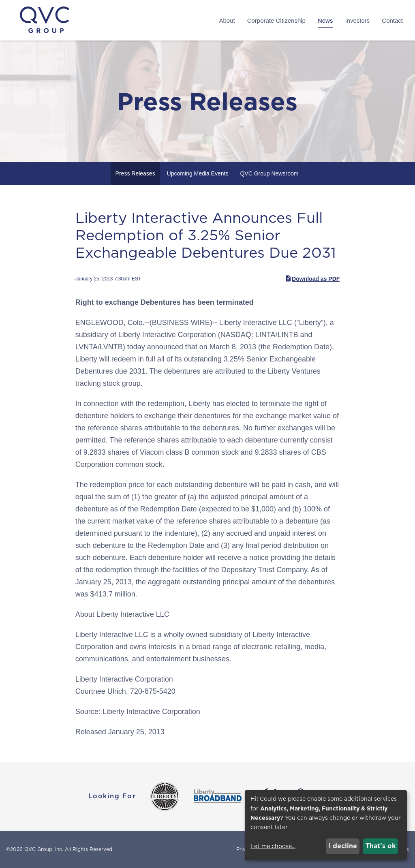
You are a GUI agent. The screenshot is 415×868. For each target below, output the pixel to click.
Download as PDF (312, 278)
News (325, 20)
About (227, 20)
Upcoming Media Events (198, 173)
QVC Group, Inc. (44, 849)
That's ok (381, 846)
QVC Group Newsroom (269, 173)
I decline (343, 846)
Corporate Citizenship (276, 20)
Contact (392, 20)
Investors (357, 20)
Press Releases (135, 173)
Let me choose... (273, 846)
